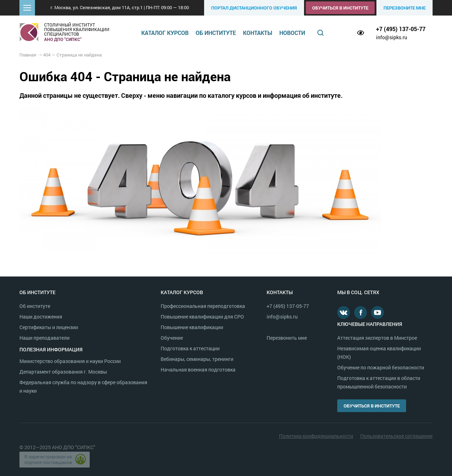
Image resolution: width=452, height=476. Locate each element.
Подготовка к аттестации (190, 348)
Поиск (321, 33)
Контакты (258, 33)
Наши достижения (41, 317)
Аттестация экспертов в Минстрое (377, 338)
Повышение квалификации (192, 327)
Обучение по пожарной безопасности (381, 367)
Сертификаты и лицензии (49, 327)
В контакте (344, 313)
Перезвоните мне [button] (405, 8)
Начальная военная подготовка (198, 370)
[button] (27, 8)
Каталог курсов (165, 33)
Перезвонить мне (287, 338)
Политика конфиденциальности (316, 436)
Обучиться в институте (340, 8)
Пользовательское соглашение (396, 436)
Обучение (172, 338)
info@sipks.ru (392, 37)
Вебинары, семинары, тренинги (197, 359)
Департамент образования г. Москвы (63, 372)
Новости (292, 33)
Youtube (377, 313)
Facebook (361, 313)
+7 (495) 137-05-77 (401, 29)
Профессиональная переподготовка (203, 306)
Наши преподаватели (44, 338)
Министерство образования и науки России (70, 361)
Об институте (216, 33)
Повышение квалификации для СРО (202, 317)
